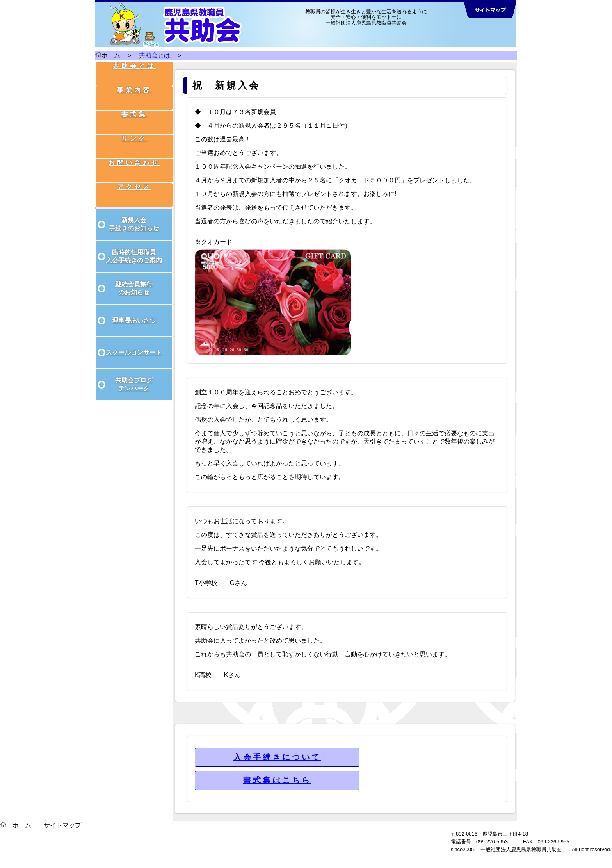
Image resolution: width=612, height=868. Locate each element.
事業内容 (135, 92)
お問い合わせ (135, 153)
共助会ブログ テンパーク (134, 376)
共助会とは (155, 55)
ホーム (108, 55)
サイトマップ (62, 825)
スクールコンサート (134, 344)
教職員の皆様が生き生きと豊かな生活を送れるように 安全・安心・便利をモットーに (366, 14)
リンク (135, 133)
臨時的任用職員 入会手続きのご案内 (134, 248)
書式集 (135, 112)
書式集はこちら (277, 780)
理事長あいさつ (134, 312)
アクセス (135, 173)
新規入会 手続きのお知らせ (134, 216)
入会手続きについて (277, 757)
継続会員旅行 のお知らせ (134, 280)
